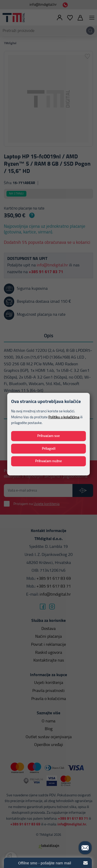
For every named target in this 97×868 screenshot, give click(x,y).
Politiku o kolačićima (64, 417)
